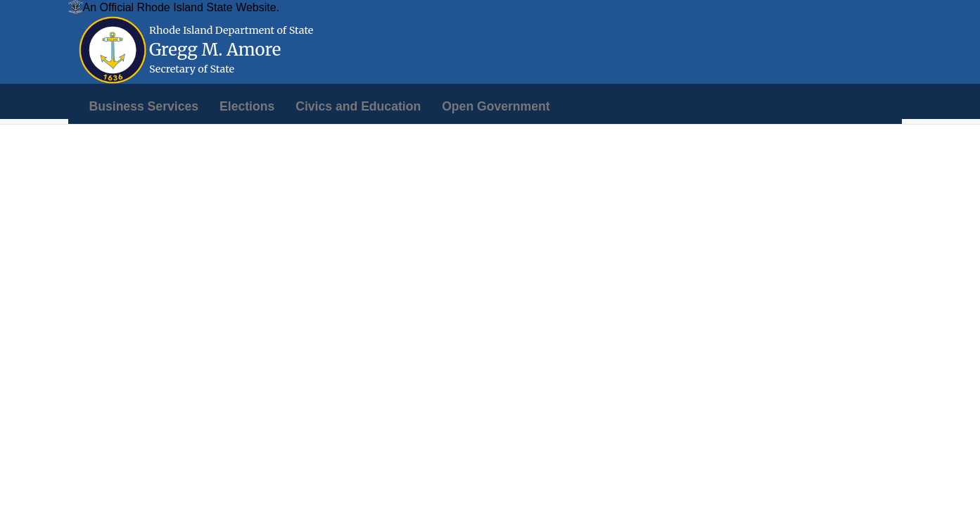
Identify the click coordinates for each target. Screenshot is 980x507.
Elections (247, 106)
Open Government (496, 106)
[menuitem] (144, 106)
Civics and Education (358, 106)
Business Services (144, 106)
